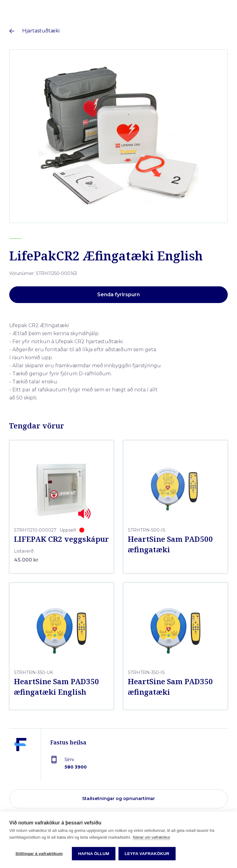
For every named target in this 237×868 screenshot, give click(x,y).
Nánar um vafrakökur (151, 837)
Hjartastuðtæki (41, 31)
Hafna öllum (94, 854)
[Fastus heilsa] (20, 759)
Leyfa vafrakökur (147, 854)
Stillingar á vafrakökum (39, 854)
